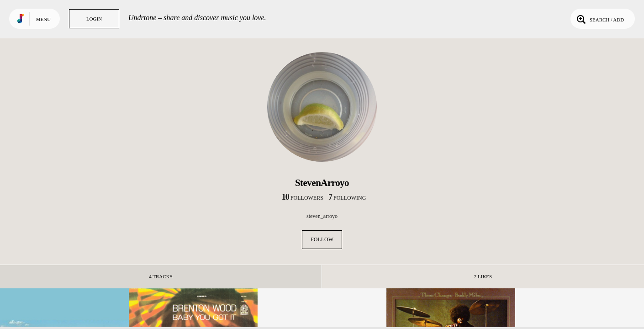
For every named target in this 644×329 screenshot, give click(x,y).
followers (303, 198)
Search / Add (599, 19)
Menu (43, 19)
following (347, 198)
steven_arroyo (322, 216)
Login (94, 19)
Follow (322, 239)
